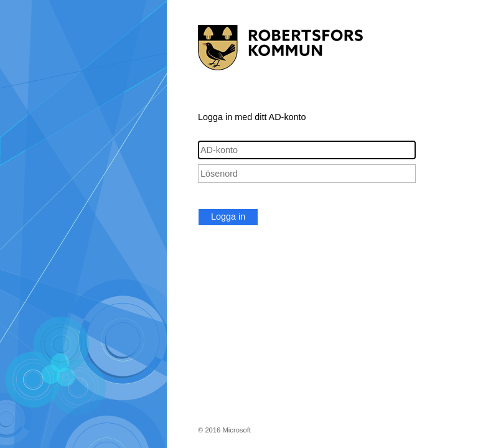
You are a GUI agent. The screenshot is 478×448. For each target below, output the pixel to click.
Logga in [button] (228, 217)
